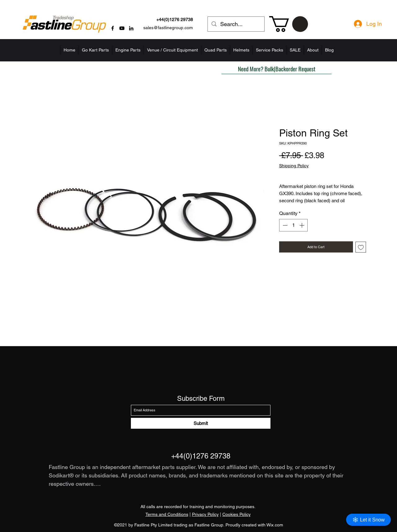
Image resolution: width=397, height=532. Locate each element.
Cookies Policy (236, 514)
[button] (289, 24)
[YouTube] (122, 28)
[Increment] (302, 225)
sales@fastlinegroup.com (168, 28)
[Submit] (201, 423)
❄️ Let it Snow (368, 520)
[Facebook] (113, 28)
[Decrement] (284, 225)
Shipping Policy (294, 166)
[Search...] (236, 24)
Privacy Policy (205, 514)
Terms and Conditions (167, 514)
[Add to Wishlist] (361, 247)
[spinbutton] (293, 225)
